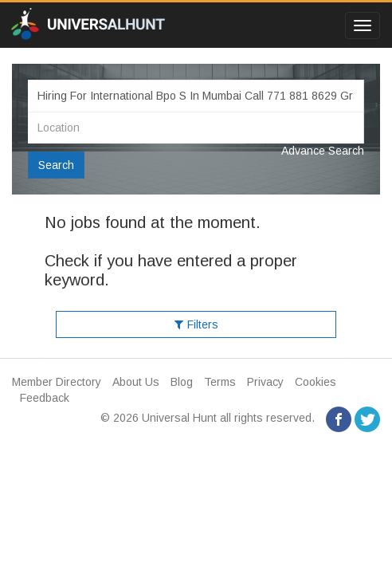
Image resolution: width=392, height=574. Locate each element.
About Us (136, 382)
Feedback (45, 398)
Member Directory (57, 382)
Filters (196, 324)
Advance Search (323, 151)
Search (56, 165)
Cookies (316, 382)
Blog (182, 382)
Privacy (265, 382)
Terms (220, 382)
